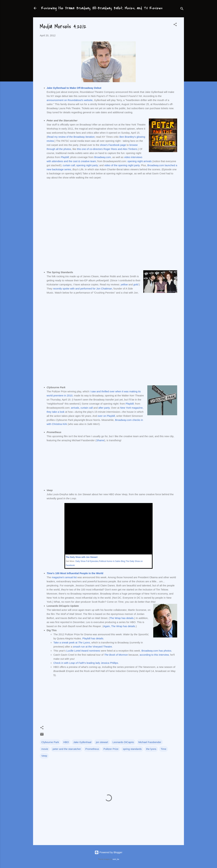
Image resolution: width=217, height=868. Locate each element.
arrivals (75, 408)
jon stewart (102, 742)
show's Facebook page (113, 145)
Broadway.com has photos (156, 651)
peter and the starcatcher (67, 749)
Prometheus (92, 749)
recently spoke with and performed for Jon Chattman (83, 289)
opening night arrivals (140, 161)
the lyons (151, 749)
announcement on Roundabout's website (70, 100)
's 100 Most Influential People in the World (75, 573)
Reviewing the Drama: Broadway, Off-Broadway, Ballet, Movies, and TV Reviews (102, 8)
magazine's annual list (64, 577)
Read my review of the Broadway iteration (71, 137)
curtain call (69, 165)
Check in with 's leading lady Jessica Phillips (86, 663)
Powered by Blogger (108, 852)
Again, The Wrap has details (119, 626)
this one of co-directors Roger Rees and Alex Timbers (107, 149)
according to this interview (154, 655)
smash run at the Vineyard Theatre (92, 647)
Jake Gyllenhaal (82, 742)
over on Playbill (106, 416)
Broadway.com (103, 157)
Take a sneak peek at (72, 642)
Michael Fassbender (150, 742)
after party (104, 408)
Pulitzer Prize (111, 749)
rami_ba (116, 859)
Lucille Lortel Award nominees (83, 651)
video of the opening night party (122, 165)
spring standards (132, 749)
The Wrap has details (122, 618)
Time (164, 749)
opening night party (87, 165)
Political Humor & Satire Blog (112, 561)
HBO (66, 742)
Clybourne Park (50, 742)
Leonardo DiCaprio (123, 742)
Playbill (65, 157)
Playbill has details (93, 638)
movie (45, 749)
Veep (44, 756)
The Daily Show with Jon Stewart (82, 557)
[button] (175, 25)
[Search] (182, 9)
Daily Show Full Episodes (87, 561)
